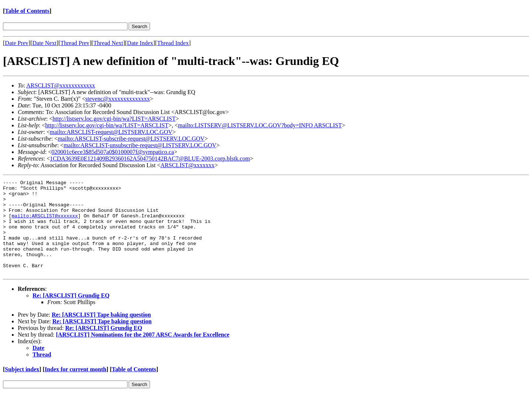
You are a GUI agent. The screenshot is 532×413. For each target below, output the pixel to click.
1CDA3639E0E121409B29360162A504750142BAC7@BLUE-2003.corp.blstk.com (150, 159)
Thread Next (108, 43)
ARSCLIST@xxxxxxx (187, 165)
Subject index (22, 388)
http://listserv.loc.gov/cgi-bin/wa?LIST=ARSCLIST (114, 119)
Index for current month (76, 388)
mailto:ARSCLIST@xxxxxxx (45, 223)
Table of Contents (27, 11)
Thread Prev (75, 43)
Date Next (45, 43)
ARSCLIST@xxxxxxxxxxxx (61, 85)
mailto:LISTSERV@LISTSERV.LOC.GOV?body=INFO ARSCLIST (260, 125)
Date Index (140, 43)
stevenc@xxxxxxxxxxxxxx (118, 99)
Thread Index (173, 43)
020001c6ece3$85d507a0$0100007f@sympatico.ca (113, 152)
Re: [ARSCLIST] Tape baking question (101, 333)
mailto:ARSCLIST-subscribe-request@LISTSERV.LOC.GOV (131, 139)
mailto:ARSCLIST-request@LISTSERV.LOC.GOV (111, 132)
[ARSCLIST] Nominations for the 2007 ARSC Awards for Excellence (143, 353)
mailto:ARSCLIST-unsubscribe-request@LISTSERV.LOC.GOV (140, 145)
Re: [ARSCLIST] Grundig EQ (71, 314)
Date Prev (17, 43)
